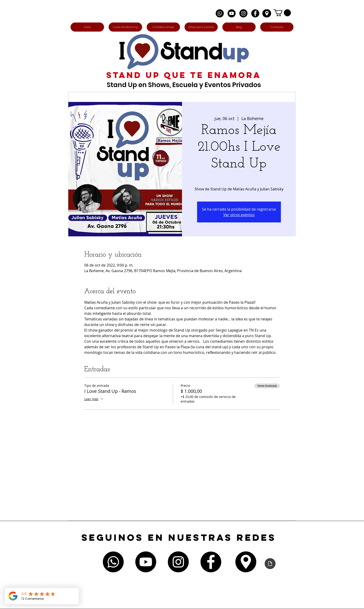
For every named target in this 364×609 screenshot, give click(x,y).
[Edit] (267, 13)
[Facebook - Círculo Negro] (255, 13)
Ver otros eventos (239, 215)
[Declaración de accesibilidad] (270, 564)
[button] (282, 13)
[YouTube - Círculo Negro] (232, 13)
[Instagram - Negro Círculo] (243, 13)
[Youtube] (146, 562)
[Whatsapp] (220, 13)
